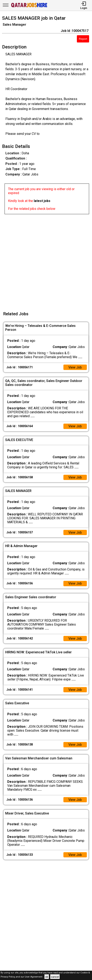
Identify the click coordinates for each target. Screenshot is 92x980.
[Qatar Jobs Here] (29, 7)
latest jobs (42, 201)
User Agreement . (34, 977)
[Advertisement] (46, 260)
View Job (75, 367)
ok (47, 977)
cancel (55, 977)
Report (83, 39)
